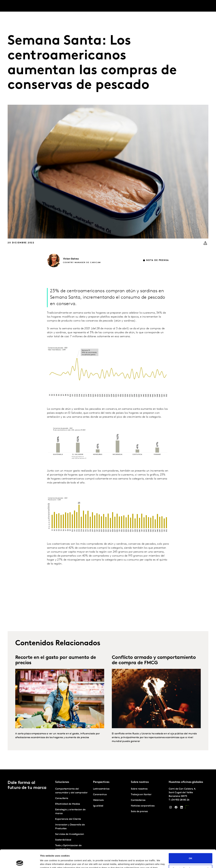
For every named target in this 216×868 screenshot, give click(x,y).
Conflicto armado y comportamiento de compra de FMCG (154, 673)
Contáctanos (187, 6)
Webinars (98, 800)
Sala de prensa (139, 812)
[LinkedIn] (182, 808)
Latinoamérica (101, 789)
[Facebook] (176, 808)
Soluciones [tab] (40, 6)
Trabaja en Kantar (167, 6)
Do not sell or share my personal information (191, 852)
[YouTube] (187, 808)
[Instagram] (171, 808)
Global (201, 6)
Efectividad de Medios (68, 804)
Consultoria (62, 798)
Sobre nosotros (146, 6)
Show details (47, 862)
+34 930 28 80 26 (180, 800)
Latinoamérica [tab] (60, 6)
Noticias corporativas (143, 806)
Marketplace (98, 6)
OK (191, 840)
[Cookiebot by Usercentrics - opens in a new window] (20, 862)
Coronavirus (100, 795)
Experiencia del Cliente (68, 819)
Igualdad (98, 806)
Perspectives (80, 6)
